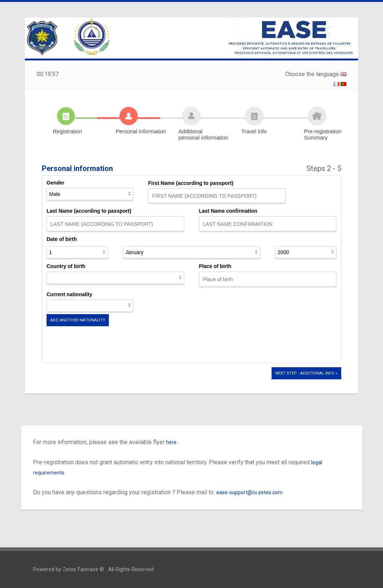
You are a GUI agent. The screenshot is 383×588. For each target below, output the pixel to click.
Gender (56, 183)
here (172, 442)
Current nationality (69, 294)
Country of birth (66, 266)
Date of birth (62, 239)
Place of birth (215, 266)
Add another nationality (78, 320)
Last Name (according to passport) (89, 211)
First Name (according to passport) (191, 183)
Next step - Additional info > (306, 373)
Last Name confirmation (228, 211)
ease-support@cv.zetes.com (249, 492)
